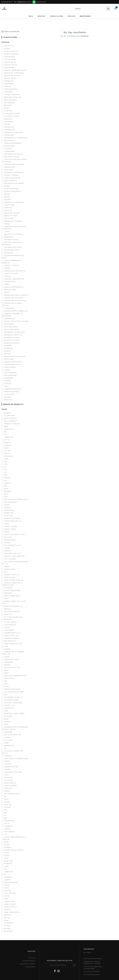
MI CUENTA (87, 953)
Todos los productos (12, 31)
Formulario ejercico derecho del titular (92, 963)
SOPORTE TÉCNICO (29, 961)
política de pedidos (92, 972)
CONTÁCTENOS (30, 967)
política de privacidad (93, 959)
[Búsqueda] (108, 9)
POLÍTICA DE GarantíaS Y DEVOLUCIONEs (93, 968)
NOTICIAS (32, 958)
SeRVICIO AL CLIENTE (28, 964)
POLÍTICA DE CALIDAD (92, 975)
